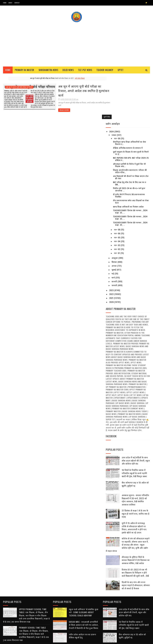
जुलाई (114, 224)
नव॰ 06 (117, 188)
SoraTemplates (16, 640)
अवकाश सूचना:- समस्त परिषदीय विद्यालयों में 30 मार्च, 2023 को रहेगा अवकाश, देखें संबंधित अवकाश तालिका (135, 454)
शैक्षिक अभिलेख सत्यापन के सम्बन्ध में (128, 102)
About (10, 3)
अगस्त (114, 220)
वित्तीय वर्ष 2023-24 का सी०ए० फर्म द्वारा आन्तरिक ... (129, 144)
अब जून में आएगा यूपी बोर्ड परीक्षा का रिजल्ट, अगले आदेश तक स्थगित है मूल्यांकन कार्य (70, 89)
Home (5, 3)
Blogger (36, 640)
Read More (49, 104)
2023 (112, 244)
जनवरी (115, 239)
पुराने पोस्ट (96, 115)
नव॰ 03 (117, 199)
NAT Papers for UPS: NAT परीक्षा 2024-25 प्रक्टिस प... (131, 113)
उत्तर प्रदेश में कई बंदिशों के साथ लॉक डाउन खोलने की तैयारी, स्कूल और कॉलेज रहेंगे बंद (136, 415)
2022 (112, 248)
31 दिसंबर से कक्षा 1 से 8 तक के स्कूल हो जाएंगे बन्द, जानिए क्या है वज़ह (136, 468)
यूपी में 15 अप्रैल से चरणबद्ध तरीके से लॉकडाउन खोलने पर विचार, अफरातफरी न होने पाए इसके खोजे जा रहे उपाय (134, 482)
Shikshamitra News (48, 71)
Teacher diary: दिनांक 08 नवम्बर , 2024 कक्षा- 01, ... (130, 172)
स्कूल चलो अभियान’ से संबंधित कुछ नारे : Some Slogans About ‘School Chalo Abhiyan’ (34, 603)
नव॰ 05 (117, 191)
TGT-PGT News (85, 71)
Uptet (121, 71)
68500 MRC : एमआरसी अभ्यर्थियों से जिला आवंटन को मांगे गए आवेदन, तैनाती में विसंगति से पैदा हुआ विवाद (34, 615)
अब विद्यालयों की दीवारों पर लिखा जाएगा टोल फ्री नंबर (131, 131)
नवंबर (114, 89)
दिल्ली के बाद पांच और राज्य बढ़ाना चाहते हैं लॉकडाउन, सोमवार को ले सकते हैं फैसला (136, 539)
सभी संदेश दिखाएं (74, 79)
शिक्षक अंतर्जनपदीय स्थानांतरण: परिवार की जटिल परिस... (130, 125)
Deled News (68, 71)
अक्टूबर (115, 212)
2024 (112, 86)
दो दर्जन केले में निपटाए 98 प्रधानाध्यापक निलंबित (129, 150)
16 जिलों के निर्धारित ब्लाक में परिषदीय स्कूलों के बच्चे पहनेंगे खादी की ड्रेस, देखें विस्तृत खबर (134, 427)
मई (113, 228)
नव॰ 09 (117, 92)
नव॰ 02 (117, 203)
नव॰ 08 (117, 184)
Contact (17, 3)
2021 (112, 252)
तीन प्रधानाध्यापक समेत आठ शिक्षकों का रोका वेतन (131, 156)
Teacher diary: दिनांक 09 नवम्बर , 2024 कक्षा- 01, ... (130, 178)
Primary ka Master (24, 71)
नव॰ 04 (117, 195)
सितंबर (115, 216)
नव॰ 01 (117, 207)
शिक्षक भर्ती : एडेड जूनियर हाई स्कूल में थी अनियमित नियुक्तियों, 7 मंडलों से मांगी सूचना (84, 604)
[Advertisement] (76, 44)
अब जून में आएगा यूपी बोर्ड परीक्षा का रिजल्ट (19, 88)
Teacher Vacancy (105, 71)
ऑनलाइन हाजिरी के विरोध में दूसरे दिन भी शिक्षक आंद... (129, 119)
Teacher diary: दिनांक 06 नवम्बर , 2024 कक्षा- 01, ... (130, 166)
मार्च (114, 232)
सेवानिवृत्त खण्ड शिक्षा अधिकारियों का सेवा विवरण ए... (130, 97)
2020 (112, 256)
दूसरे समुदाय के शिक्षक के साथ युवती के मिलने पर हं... (131, 107)
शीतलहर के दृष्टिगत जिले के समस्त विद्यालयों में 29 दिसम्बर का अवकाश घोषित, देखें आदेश (136, 514)
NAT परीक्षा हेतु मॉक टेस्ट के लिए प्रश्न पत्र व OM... (130, 137)
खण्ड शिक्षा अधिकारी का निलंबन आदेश (128, 161)
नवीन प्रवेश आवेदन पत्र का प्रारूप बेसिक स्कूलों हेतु (83, 589)
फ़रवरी (115, 236)
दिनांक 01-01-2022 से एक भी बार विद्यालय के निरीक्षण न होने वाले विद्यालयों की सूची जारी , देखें (135, 527)
